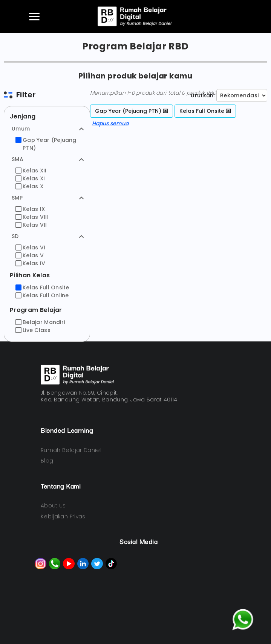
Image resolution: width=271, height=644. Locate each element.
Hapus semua (110, 123)
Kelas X (29, 186)
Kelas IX (30, 209)
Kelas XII (31, 171)
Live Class (33, 330)
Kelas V (30, 255)
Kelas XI (30, 178)
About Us (53, 506)
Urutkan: (203, 95)
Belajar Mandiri (40, 322)
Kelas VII (31, 225)
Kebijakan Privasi (64, 516)
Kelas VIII (32, 217)
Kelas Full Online (42, 295)
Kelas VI (30, 247)
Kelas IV (30, 263)
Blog (47, 461)
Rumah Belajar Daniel (71, 450)
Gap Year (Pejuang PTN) (46, 144)
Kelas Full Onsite (42, 287)
